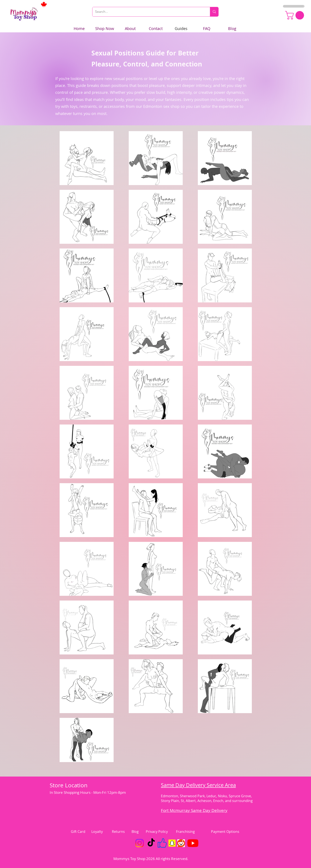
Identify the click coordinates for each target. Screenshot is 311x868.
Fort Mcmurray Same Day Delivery (194, 810)
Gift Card (78, 832)
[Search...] (148, 12)
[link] (296, 15)
